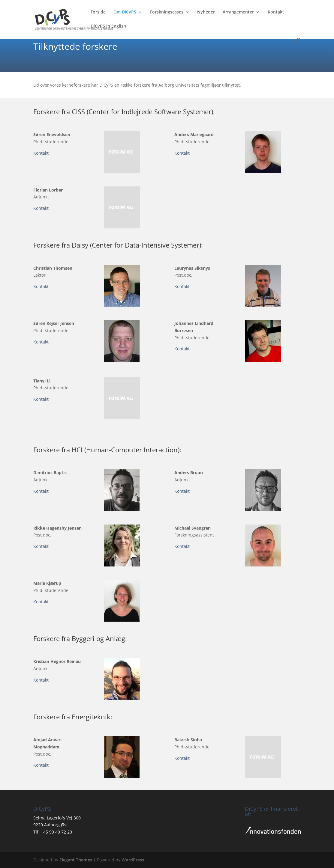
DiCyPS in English (108, 26)
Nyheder (206, 12)
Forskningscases (167, 12)
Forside (98, 12)
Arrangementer (238, 12)
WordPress (133, 860)
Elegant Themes (76, 860)
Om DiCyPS (125, 12)
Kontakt (276, 12)
